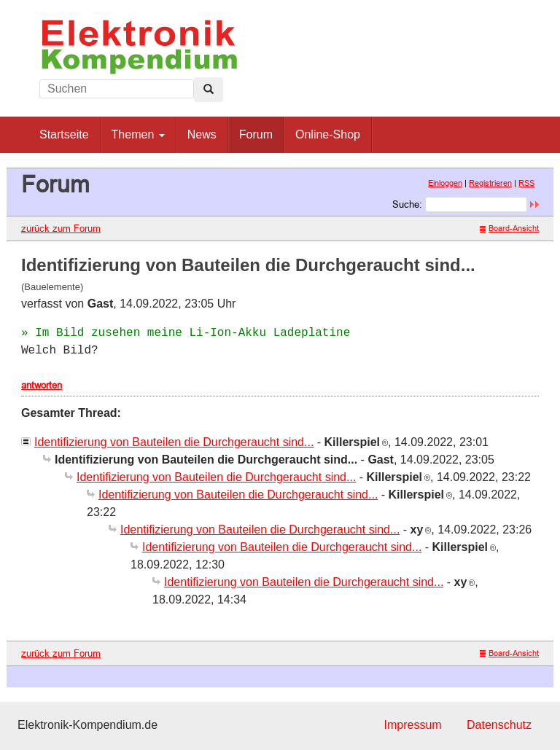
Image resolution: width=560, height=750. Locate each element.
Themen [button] (138, 134)
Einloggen (445, 183)
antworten (42, 385)
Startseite (64, 134)
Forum (256, 134)
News (202, 134)
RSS (526, 183)
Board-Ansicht (509, 228)
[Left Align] (209, 90)
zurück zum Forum (61, 228)
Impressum (412, 725)
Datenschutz (499, 725)
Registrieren (490, 183)
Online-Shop (328, 134)
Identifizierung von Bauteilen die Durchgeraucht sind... (174, 442)
